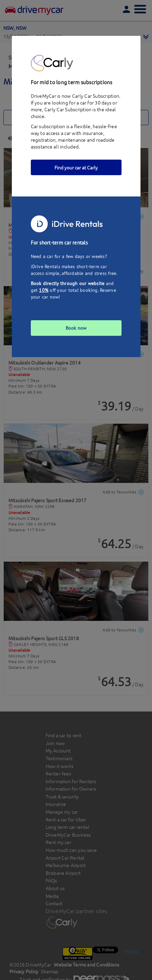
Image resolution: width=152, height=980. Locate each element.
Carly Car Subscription (68, 109)
